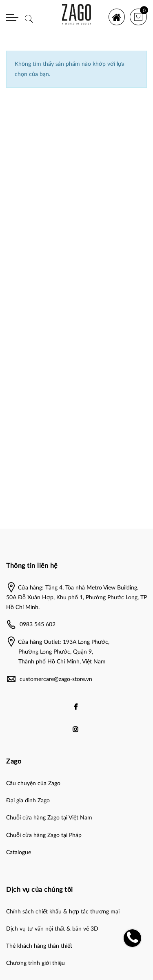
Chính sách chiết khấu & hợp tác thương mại (63, 912)
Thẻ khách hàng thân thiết (39, 946)
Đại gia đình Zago (28, 801)
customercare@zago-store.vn (56, 679)
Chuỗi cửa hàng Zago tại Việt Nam (49, 818)
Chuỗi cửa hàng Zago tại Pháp (44, 835)
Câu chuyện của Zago (33, 784)
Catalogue (19, 853)
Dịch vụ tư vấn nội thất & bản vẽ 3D (52, 929)
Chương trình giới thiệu (35, 963)
